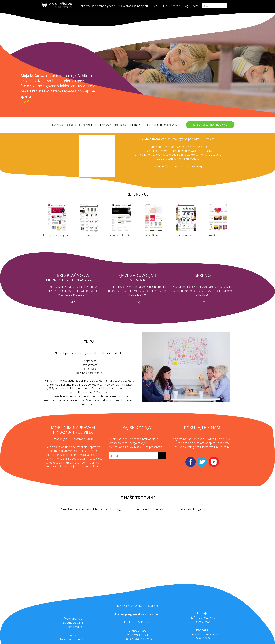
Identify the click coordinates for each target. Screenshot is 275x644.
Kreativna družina (218, 235)
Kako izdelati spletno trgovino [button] (98, 6)
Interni (89, 235)
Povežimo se (154, 235)
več (27, 101)
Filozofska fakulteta (121, 235)
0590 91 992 (139, 631)
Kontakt (176, 6)
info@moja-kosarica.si (202, 618)
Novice (195, 6)
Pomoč (73, 635)
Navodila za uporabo (73, 639)
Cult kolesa (186, 235)
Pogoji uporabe (73, 618)
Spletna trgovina (73, 623)
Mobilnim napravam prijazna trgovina (73, 430)
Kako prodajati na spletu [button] (134, 6)
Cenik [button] (157, 6)
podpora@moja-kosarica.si (202, 634)
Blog (185, 6)
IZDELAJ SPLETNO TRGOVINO (210, 125)
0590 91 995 (202, 638)
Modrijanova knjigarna (57, 235)
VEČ (73, 302)
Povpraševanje (73, 627)
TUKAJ (212, 509)
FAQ (166, 6)
